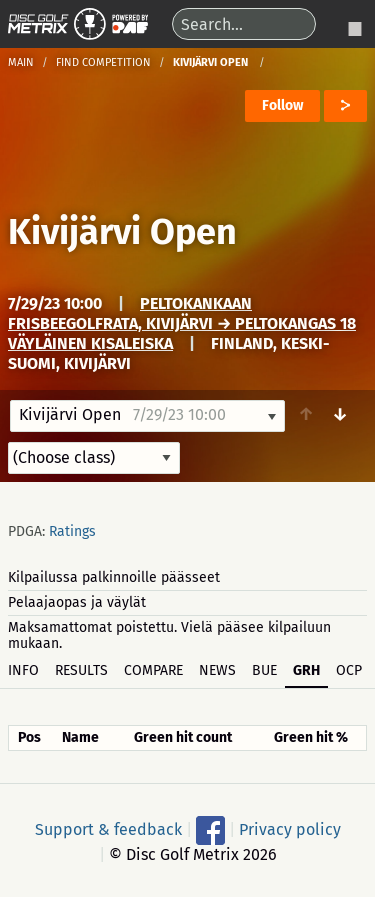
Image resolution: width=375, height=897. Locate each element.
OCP (349, 670)
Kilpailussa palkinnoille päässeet (114, 577)
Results (81, 670)
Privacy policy (290, 828)
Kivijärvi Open (122, 232)
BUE (264, 670)
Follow (282, 105)
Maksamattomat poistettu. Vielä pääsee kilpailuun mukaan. (169, 635)
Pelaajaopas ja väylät (77, 602)
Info (23, 670)
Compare (153, 670)
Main (21, 62)
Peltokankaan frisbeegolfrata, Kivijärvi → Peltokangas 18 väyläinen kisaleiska (182, 323)
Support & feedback (108, 828)
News (217, 670)
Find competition (103, 62)
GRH (306, 670)
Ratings (72, 531)
